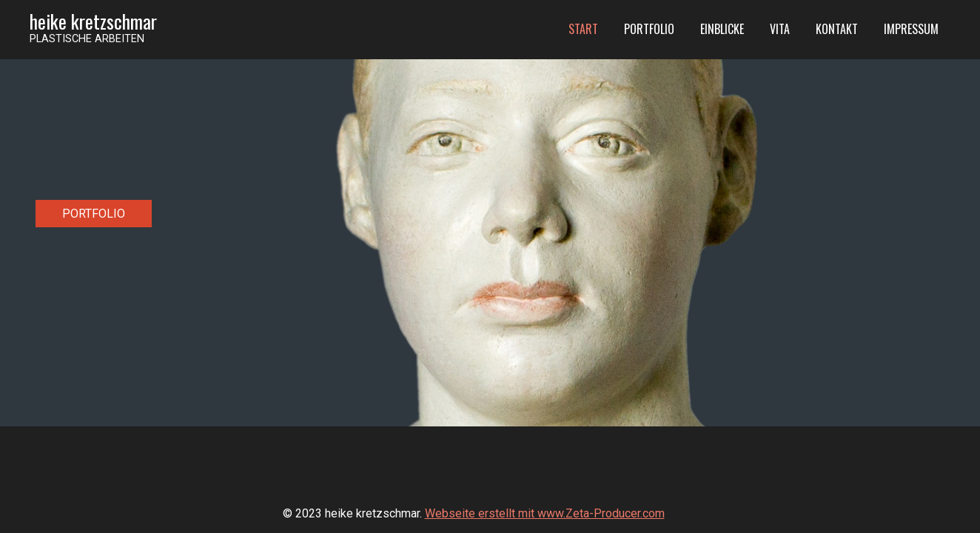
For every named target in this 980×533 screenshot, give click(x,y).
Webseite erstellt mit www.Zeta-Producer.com (545, 513)
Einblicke (722, 29)
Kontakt (837, 29)
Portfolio (649, 29)
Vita (780, 29)
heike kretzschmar (93, 21)
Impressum (911, 29)
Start (583, 29)
